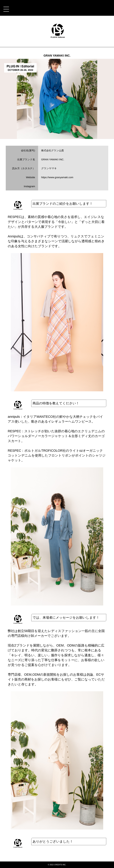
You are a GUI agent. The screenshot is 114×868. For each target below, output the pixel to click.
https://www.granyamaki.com (57, 177)
